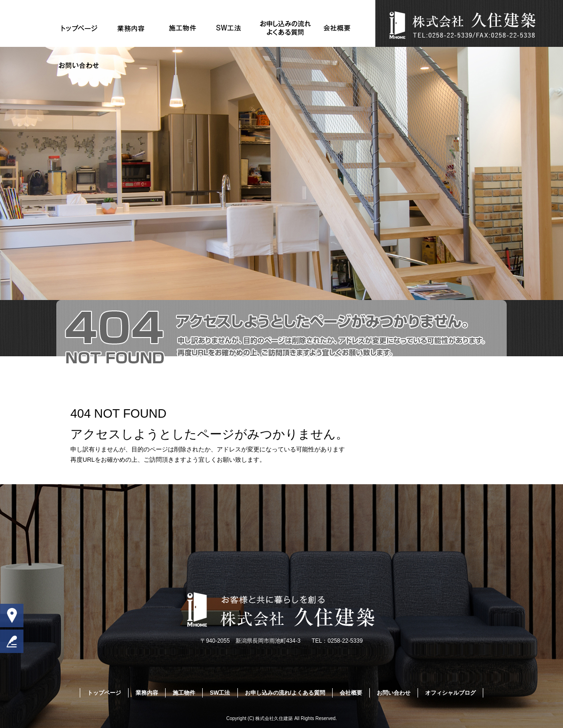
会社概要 (337, 28)
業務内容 (131, 28)
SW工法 (234, 28)
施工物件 (183, 28)
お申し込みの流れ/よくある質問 (286, 28)
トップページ (80, 28)
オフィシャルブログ (450, 693)
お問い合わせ (80, 66)
